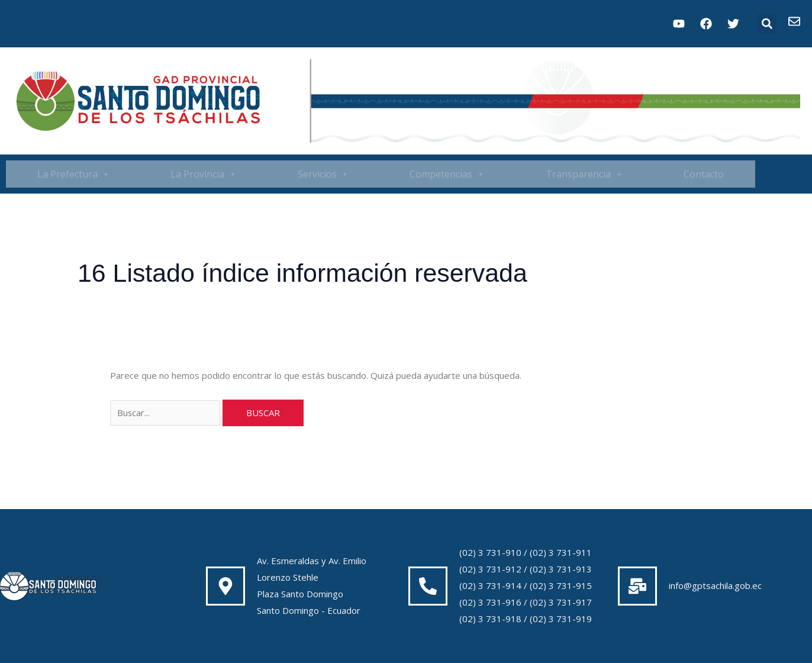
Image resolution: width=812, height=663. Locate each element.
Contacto (704, 174)
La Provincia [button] (203, 174)
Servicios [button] (323, 174)
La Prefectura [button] (73, 174)
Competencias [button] (446, 174)
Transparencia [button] (584, 174)
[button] (767, 24)
